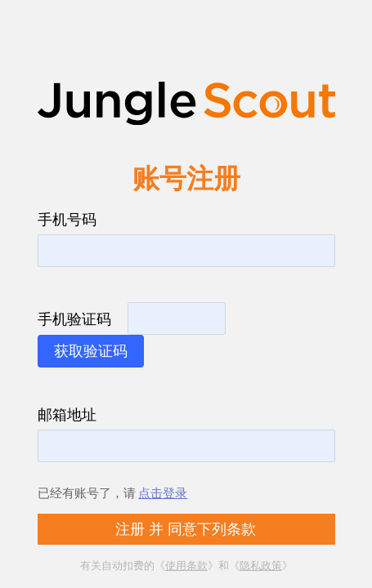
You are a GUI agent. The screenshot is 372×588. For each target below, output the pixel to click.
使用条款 (186, 565)
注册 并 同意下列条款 (186, 529)
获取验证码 (91, 351)
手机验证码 (74, 318)
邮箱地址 (67, 414)
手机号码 (67, 219)
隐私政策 (261, 565)
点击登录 (163, 492)
